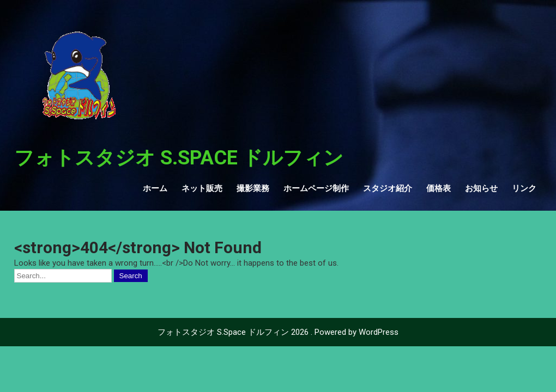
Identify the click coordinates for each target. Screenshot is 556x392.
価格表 (439, 188)
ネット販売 (202, 188)
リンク (524, 188)
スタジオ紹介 (388, 188)
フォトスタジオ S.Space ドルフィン (179, 158)
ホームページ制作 (316, 188)
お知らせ (481, 188)
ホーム (155, 188)
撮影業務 (253, 188)
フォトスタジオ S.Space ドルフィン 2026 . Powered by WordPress (278, 332)
